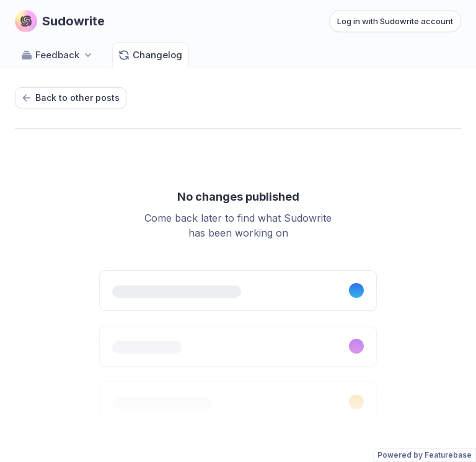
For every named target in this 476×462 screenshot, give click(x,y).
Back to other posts (71, 98)
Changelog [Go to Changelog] (150, 55)
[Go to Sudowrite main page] (60, 21)
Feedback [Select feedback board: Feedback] (57, 55)
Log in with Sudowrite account (395, 21)
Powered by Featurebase (425, 455)
